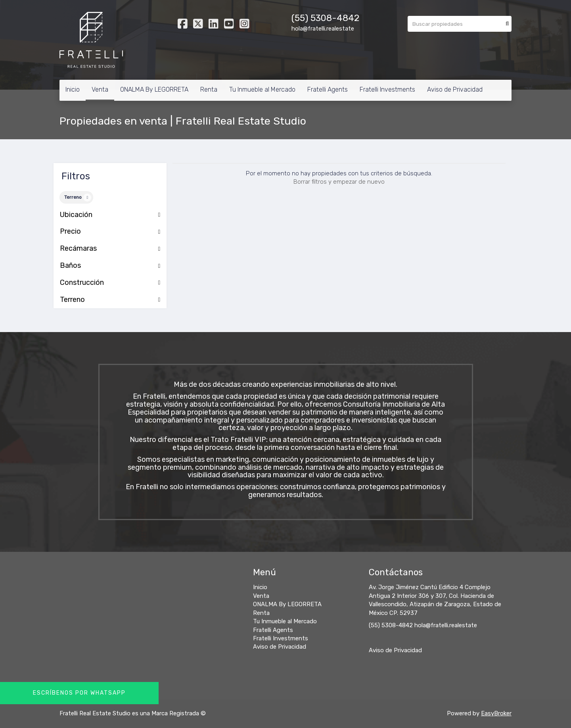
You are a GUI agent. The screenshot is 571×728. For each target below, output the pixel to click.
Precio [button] (110, 232)
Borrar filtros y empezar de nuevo (339, 182)
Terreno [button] (110, 300)
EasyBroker (496, 713)
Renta (209, 89)
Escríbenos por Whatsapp (79, 693)
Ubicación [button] (110, 215)
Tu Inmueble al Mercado (262, 89)
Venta (100, 89)
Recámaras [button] (110, 249)
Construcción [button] (110, 283)
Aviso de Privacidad (455, 89)
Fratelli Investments (387, 89)
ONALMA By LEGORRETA (154, 89)
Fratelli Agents (328, 89)
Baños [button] (110, 266)
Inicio (73, 89)
